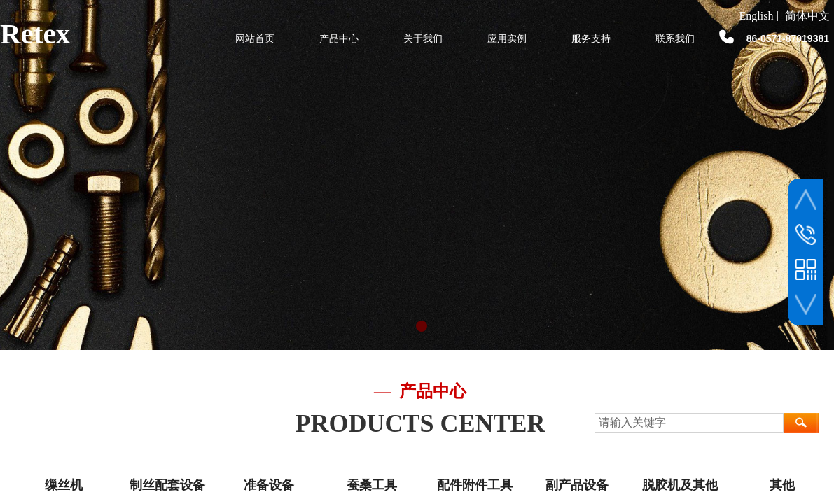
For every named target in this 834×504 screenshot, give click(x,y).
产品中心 (339, 39)
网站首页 (255, 39)
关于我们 (423, 39)
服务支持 (591, 39)
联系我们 (675, 39)
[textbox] (689, 423)
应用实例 (507, 39)
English (757, 16)
